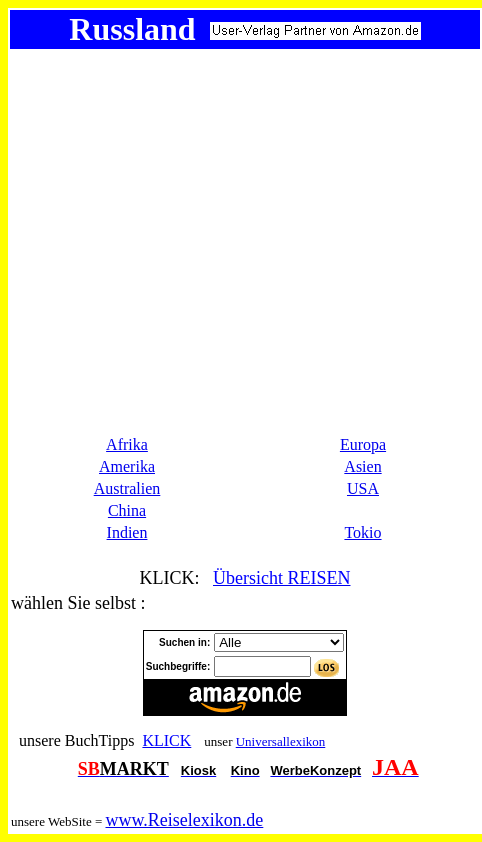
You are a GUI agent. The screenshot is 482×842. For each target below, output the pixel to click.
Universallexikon (281, 741)
